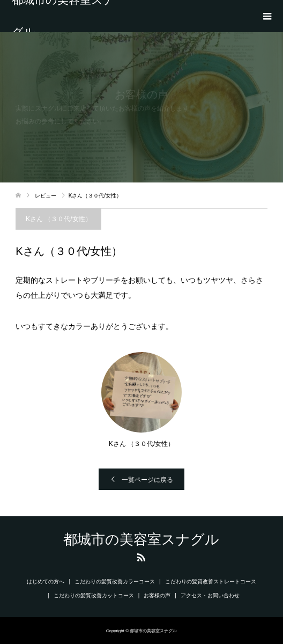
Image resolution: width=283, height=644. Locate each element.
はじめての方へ (46, 581)
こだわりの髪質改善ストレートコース (211, 581)
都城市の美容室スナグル (63, 16)
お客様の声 (157, 595)
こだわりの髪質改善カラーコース (115, 581)
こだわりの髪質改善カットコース (94, 595)
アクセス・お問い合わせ (210, 595)
